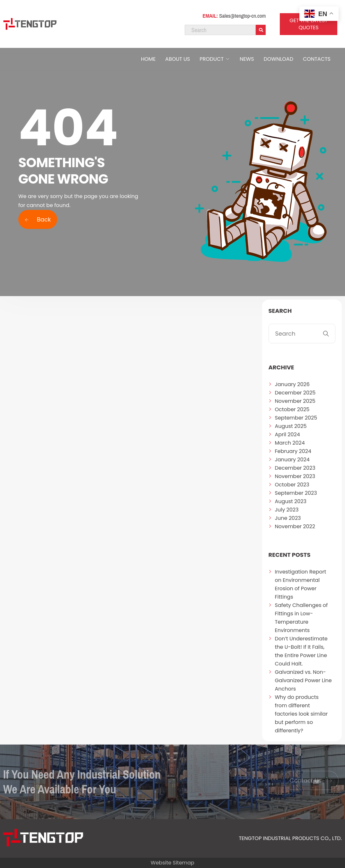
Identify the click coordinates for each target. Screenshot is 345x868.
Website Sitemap (172, 863)
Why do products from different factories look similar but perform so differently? (301, 714)
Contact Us (311, 780)
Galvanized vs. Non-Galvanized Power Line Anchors (303, 680)
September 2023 (296, 493)
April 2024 (287, 434)
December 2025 (295, 393)
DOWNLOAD (279, 59)
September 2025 (296, 418)
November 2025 (295, 401)
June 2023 (288, 518)
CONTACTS (317, 59)
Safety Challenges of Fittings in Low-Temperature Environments (301, 618)
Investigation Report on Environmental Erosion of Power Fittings (301, 584)
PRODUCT (212, 59)
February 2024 (293, 451)
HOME (148, 59)
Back (38, 219)
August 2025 (291, 426)
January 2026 (292, 384)
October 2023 (292, 485)
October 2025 (292, 409)
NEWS (247, 59)
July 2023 (287, 510)
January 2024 (292, 460)
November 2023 (295, 476)
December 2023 (295, 468)
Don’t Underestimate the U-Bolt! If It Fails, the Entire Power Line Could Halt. (301, 651)
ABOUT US (177, 59)
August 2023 (291, 501)
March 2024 (290, 443)
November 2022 (295, 526)
